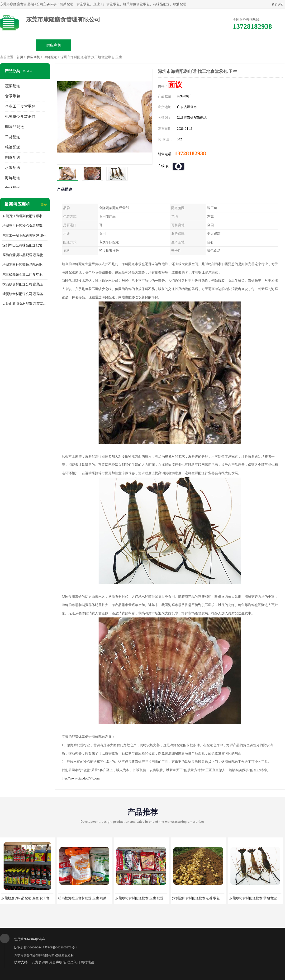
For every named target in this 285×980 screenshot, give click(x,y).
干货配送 (13, 137)
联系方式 (232, 45)
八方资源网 (40, 962)
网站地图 (87, 962)
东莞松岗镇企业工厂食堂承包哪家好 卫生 (25, 275)
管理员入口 (72, 962)
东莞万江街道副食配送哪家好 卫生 (25, 216)
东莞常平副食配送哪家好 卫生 (24, 236)
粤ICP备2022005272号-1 (61, 947)
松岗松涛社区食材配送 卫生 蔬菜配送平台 (89, 898)
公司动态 (161, 45)
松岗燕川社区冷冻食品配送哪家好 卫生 (25, 226)
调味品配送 (14, 127)
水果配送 (13, 168)
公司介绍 (125, 45)
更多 (44, 204)
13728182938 (190, 153)
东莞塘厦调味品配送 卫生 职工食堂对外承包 (34, 898)
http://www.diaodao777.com (81, 778)
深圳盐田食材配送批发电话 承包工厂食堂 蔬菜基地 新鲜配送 (217, 898)
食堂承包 (13, 96)
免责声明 (56, 962)
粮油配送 (13, 147)
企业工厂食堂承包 (20, 106)
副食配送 (13, 157)
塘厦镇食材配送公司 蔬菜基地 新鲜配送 (25, 294)
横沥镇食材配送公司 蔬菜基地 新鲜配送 (25, 284)
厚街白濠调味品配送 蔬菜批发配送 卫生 (25, 255)
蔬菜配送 (13, 86)
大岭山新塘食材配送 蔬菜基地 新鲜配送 (25, 304)
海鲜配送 (50, 57)
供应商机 (54, 45)
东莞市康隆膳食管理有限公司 (34, 956)
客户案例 (196, 45)
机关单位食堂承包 (20, 117)
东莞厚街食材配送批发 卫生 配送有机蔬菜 (146, 898)
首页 (20, 57)
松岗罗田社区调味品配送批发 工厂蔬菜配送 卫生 (25, 265)
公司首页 (18, 45)
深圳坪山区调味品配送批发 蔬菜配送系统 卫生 (25, 245)
